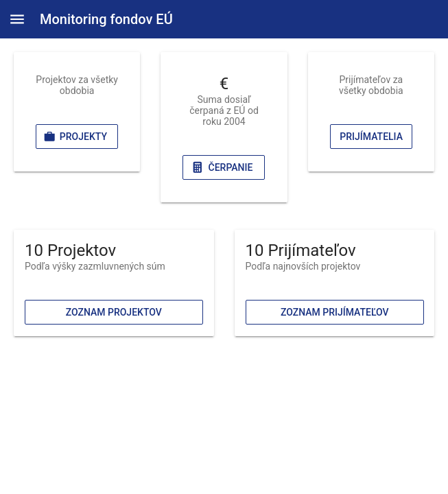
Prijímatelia (371, 137)
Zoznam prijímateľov (334, 312)
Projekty (75, 137)
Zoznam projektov (114, 312)
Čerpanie (222, 167)
